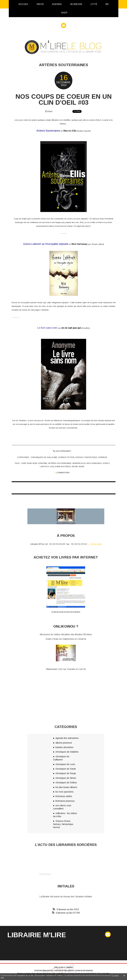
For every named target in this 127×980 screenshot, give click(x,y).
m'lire (75, 466)
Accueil (23, 4)
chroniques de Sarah (66, 769)
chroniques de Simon (66, 778)
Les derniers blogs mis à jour (44, 970)
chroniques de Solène (66, 783)
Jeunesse (76, 4)
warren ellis (79, 463)
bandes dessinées (64, 747)
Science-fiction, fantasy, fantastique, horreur (83, 457)
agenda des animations (67, 738)
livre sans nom (29, 463)
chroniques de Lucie (65, 764)
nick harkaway (94, 463)
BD (107, 4)
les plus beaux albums (66, 787)
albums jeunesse (64, 743)
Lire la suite (96, 544)
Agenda (57, 4)
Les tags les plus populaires (84, 970)
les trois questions (64, 792)
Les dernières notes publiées (64, 970)
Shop (64, 13)
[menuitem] (23, 4)
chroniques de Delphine (67, 752)
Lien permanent (62, 451)
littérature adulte (64, 796)
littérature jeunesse (65, 801)
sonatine (42, 463)
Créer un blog (59, 967)
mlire (82, 466)
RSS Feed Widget (45, 874)
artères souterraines (60, 463)
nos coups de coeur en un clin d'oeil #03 (64, 99)
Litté (94, 4)
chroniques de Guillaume (44, 457)
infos (40, 4)
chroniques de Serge (66, 773)
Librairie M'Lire (37, 935)
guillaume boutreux (61, 466)
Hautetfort (70, 967)
